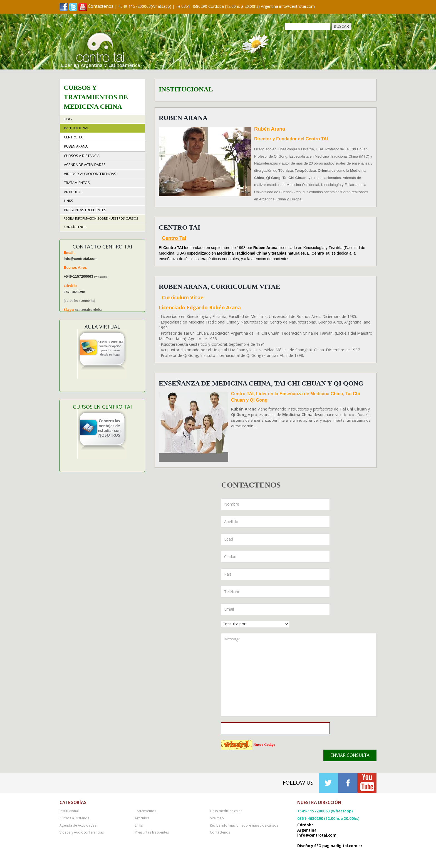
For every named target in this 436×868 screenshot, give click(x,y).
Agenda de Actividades (85, 165)
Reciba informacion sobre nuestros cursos (101, 218)
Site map (217, 818)
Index (68, 119)
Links (69, 201)
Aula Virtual (102, 327)
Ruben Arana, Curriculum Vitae (219, 287)
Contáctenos (75, 227)
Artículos (73, 192)
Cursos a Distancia (82, 156)
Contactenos (101, 6)
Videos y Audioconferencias (90, 174)
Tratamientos (77, 183)
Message (299, 675)
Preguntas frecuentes (85, 210)
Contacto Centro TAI (102, 247)
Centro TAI (179, 227)
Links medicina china (226, 811)
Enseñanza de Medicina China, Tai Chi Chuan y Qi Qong (261, 383)
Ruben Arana (183, 118)
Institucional (76, 128)
